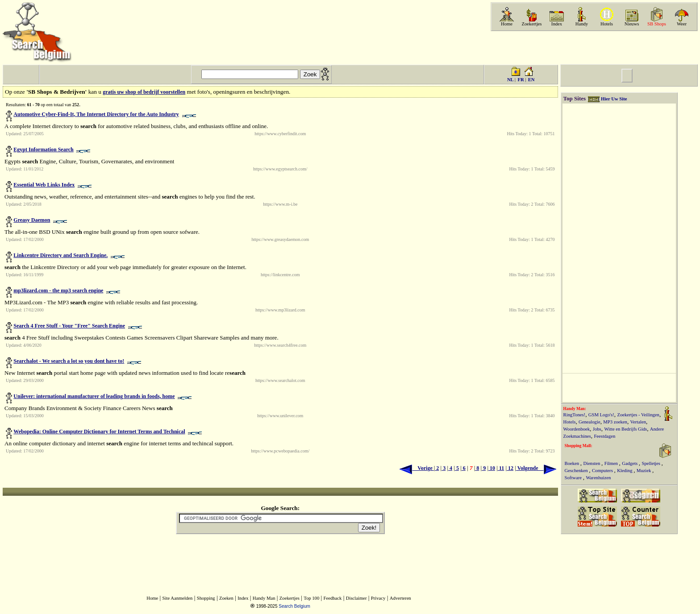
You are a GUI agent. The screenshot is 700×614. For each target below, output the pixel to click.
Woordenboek (577, 429)
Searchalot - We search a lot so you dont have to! (69, 361)
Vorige (417, 468)
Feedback (333, 598)
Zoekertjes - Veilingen (638, 415)
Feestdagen (604, 436)
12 (510, 468)
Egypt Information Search (43, 149)
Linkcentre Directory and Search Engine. (60, 255)
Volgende (536, 468)
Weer (682, 24)
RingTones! (575, 415)
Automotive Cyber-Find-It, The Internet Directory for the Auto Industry (96, 114)
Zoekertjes (532, 24)
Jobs (597, 429)
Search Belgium (294, 606)
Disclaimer (356, 598)
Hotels (607, 24)
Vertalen (638, 422)
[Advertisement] (593, 48)
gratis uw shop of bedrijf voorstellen (144, 92)
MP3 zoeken (615, 422)
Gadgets (630, 463)
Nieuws (632, 24)
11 (501, 468)
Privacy (378, 598)
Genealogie (590, 422)
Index (557, 24)
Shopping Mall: (579, 446)
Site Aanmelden (178, 598)
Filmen (612, 463)
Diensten (592, 463)
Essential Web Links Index (44, 185)
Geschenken (577, 471)
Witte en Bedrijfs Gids (625, 429)
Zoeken (226, 598)
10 (492, 468)
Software (574, 478)
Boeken (573, 463)
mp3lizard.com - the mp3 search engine (58, 290)
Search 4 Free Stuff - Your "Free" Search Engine (69, 326)
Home (507, 24)
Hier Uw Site (614, 99)
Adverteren (400, 598)
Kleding (625, 471)
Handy (582, 24)
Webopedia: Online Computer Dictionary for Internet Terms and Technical (99, 431)
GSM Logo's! (601, 415)
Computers (603, 471)
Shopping (206, 598)
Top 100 (311, 598)
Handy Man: (575, 409)
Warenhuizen (598, 478)
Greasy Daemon (32, 220)
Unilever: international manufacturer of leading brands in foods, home (94, 396)
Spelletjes (652, 463)
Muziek (644, 471)
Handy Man (264, 598)
